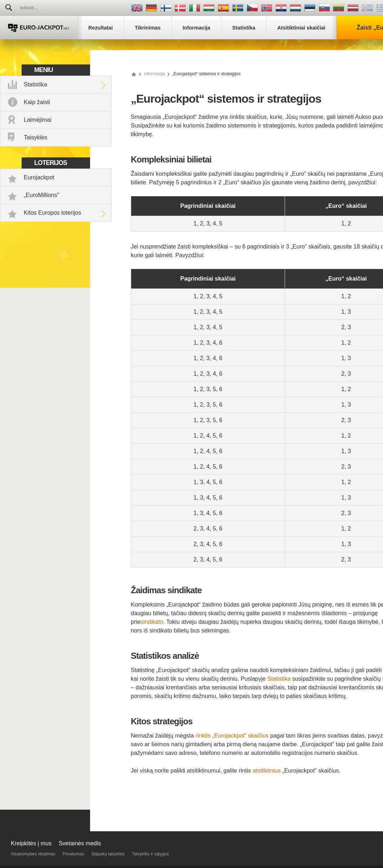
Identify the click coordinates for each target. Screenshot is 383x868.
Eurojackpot (39, 177)
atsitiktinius (267, 771)
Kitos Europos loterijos (52, 213)
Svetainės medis (80, 843)
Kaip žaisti (37, 102)
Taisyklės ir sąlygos (150, 854)
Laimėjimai (37, 120)
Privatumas (73, 854)
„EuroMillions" (41, 195)
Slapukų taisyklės (108, 854)
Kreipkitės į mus (31, 843)
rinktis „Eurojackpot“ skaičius (232, 736)
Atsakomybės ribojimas (33, 854)
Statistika (35, 84)
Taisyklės (35, 137)
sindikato (152, 622)
